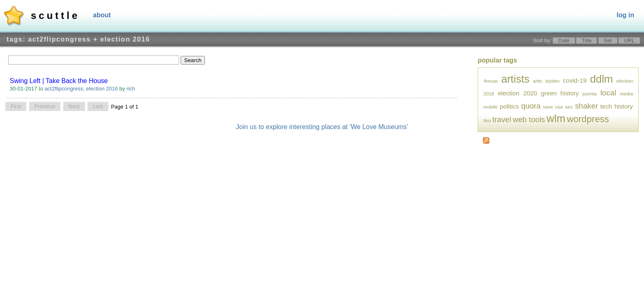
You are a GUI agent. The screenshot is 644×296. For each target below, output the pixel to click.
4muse (491, 81)
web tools (529, 119)
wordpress (588, 119)
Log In (625, 15)
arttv (537, 81)
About (102, 15)
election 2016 (102, 89)
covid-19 (575, 80)
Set (608, 40)
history (570, 93)
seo (569, 107)
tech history (616, 106)
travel (502, 119)
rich (131, 89)
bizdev (553, 81)
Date (564, 40)
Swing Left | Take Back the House (59, 81)
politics (509, 106)
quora (531, 106)
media (626, 94)
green (549, 93)
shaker (586, 106)
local (608, 93)
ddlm (602, 79)
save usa (553, 107)
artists (515, 79)
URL (629, 40)
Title (586, 40)
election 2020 (517, 93)
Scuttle (55, 15)
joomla (589, 94)
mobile (490, 107)
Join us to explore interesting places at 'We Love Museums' (322, 127)
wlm (556, 118)
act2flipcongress (64, 89)
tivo (487, 120)
